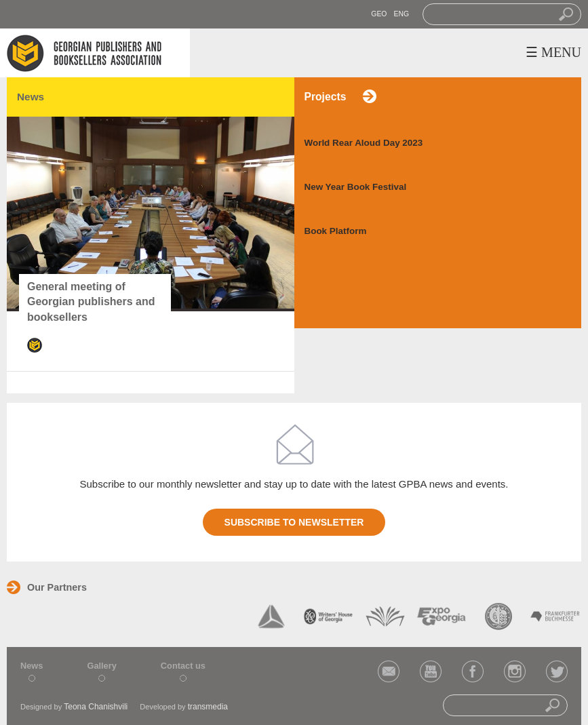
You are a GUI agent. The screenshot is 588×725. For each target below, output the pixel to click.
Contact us (183, 666)
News (32, 666)
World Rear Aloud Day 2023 (364, 143)
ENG (401, 14)
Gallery (101, 666)
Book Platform (336, 231)
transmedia (208, 707)
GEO (379, 14)
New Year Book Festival (356, 187)
